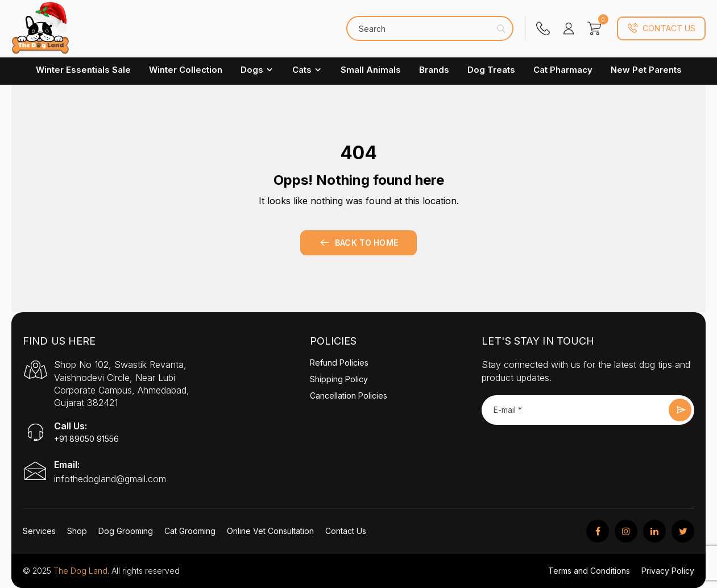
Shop (77, 531)
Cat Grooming (190, 531)
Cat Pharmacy (563, 70)
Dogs (257, 70)
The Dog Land (80, 571)
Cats (307, 70)
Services (39, 531)
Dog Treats (491, 70)
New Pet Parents (646, 70)
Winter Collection (186, 70)
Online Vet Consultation (270, 531)
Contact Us (661, 28)
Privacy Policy (668, 571)
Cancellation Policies (349, 396)
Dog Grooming (126, 531)
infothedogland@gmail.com (110, 479)
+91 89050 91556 (86, 439)
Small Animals (371, 70)
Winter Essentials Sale (83, 70)
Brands (434, 70)
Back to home (358, 243)
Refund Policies (339, 363)
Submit (680, 410)
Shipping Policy (339, 379)
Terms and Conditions (589, 571)
